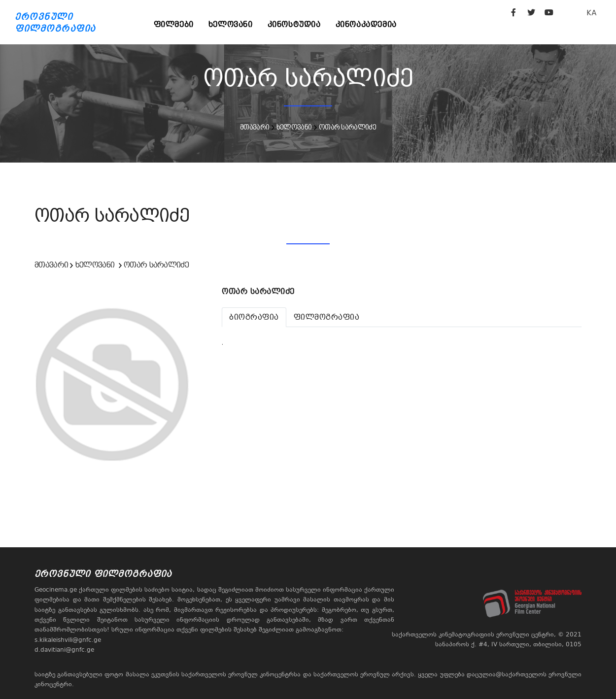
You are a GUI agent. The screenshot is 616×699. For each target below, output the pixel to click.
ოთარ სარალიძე (347, 127)
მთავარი (255, 127)
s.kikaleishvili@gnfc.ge (68, 640)
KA (592, 13)
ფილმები (174, 24)
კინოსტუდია (294, 24)
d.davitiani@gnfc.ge (64, 650)
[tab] (254, 317)
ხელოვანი (231, 24)
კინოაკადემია (366, 24)
